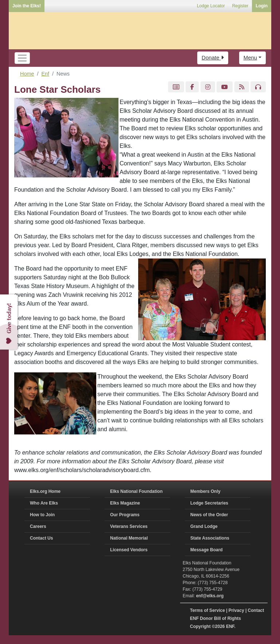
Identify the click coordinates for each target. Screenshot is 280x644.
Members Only (205, 491)
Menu (250, 57)
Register (240, 6)
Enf (45, 74)
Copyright (200, 626)
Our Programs (125, 515)
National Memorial (129, 538)
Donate (213, 57)
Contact (256, 610)
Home (27, 74)
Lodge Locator (211, 6)
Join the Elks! (27, 6)
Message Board (207, 550)
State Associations (210, 538)
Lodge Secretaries (209, 503)
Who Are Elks (44, 503)
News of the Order (209, 515)
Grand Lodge (204, 526)
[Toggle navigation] (22, 58)
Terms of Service (207, 610)
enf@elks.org (210, 596)
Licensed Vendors (129, 550)
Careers (38, 526)
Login (262, 6)
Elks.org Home (45, 491)
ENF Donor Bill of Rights (215, 618)
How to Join (42, 515)
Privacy (236, 610)
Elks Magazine (125, 503)
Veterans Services (129, 526)
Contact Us (41, 538)
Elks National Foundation (136, 491)
